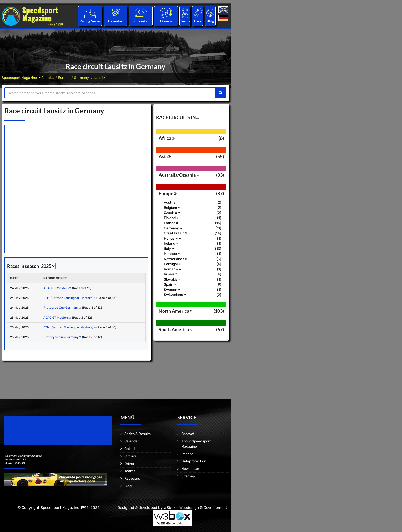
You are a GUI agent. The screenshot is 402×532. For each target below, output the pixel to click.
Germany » (173, 228)
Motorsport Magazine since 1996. (33, 434)
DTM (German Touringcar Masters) (69, 298)
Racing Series (90, 21)
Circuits (141, 21)
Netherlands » (175, 259)
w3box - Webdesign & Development (195, 508)
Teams (185, 21)
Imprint (187, 454)
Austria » (171, 203)
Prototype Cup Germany (62, 308)
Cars (198, 21)
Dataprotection (194, 461)
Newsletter (190, 469)
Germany (81, 78)
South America (175, 329)
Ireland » (171, 244)
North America (176, 311)
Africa (167, 138)
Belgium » (172, 208)
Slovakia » (172, 279)
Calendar (115, 21)
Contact (188, 434)
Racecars (132, 479)
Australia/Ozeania (179, 175)
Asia (165, 156)
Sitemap (188, 476)
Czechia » (172, 213)
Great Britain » (176, 233)
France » (171, 223)
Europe (64, 78)
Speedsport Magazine (19, 78)
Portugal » (172, 264)
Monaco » (172, 254)
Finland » (171, 218)
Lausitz (99, 78)
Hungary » (172, 238)
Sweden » (172, 290)
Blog (210, 21)
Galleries (131, 449)
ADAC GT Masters (57, 288)
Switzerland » (175, 295)
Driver (129, 464)
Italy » (169, 249)
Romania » (173, 269)
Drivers (166, 21)
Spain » (170, 285)
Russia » (171, 274)
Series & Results (138, 434)
